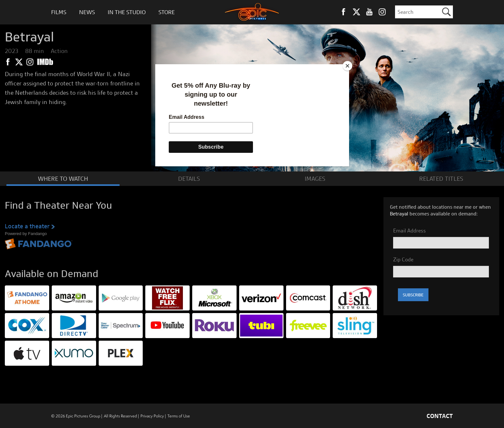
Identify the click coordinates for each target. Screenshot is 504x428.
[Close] (347, 66)
